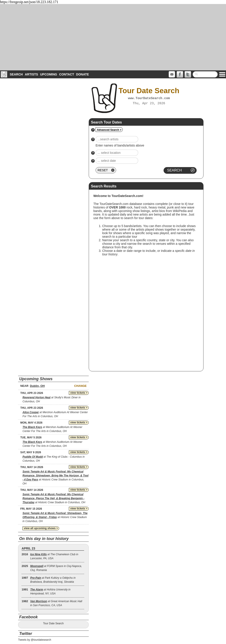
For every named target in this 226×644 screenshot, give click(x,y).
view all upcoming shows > (41, 528)
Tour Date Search (53, 623)
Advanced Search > (109, 130)
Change (80, 386)
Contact (67, 74)
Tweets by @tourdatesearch (35, 640)
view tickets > (79, 393)
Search (16, 74)
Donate (83, 74)
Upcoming (49, 74)
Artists (31, 74)
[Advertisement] (113, 37)
